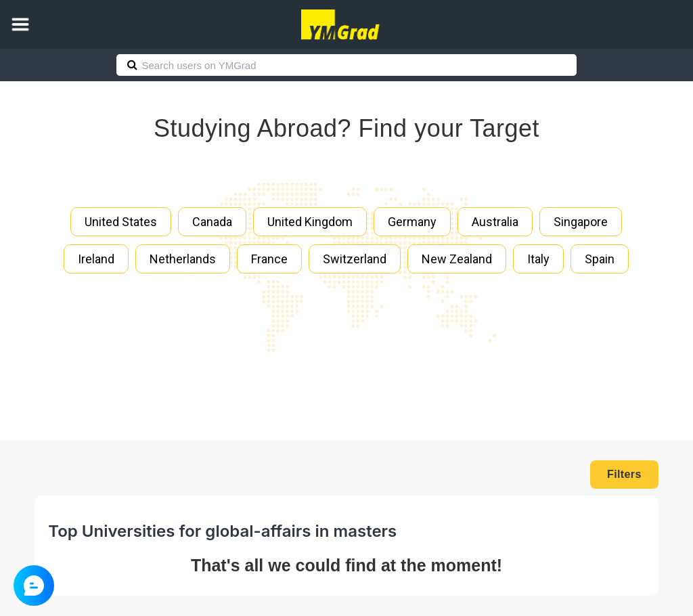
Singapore (581, 222)
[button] (20, 24)
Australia (495, 222)
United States (121, 222)
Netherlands (183, 259)
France (269, 259)
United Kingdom (310, 222)
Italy (538, 259)
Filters (624, 474)
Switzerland (355, 259)
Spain (600, 259)
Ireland (96, 259)
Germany (412, 222)
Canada (212, 222)
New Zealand (457, 259)
